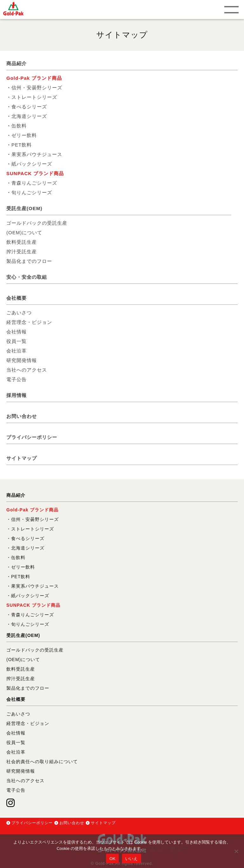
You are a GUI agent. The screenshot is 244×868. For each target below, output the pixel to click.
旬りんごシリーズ (32, 192)
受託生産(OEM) (24, 208)
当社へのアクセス (27, 370)
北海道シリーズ (29, 116)
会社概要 (17, 298)
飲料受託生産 (22, 242)
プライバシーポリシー (32, 437)
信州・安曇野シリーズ (37, 88)
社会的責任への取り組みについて (42, 762)
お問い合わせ (22, 416)
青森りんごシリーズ (34, 183)
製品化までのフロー (29, 261)
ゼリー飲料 (24, 135)
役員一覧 (17, 341)
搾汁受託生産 (22, 252)
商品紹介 (17, 63)
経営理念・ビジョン (29, 322)
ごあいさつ (19, 313)
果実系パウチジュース (37, 154)
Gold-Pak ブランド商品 (34, 78)
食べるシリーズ (29, 107)
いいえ (132, 859)
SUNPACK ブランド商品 (35, 173)
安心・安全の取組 (27, 277)
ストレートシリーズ (34, 97)
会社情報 (17, 332)
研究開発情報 (22, 360)
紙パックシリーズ (32, 164)
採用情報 (17, 395)
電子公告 (17, 379)
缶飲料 (19, 126)
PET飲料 (22, 145)
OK (112, 859)
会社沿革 (17, 351)
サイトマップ (22, 458)
